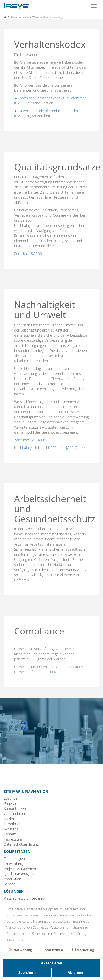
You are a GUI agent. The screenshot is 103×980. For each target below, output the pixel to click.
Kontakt (10, 834)
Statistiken (52, 950)
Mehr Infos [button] (15, 940)
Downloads (13, 824)
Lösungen (12, 798)
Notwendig (20, 950)
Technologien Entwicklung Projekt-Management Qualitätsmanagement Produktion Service (21, 871)
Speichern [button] (27, 972)
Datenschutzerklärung (21, 844)
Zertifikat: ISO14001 (30, 440)
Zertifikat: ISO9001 (29, 253)
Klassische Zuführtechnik (24, 898)
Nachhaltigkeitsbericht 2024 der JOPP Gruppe (50, 448)
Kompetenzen (15, 808)
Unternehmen (20, 17)
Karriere (10, 819)
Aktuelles (11, 829)
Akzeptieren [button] (51, 963)
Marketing (83, 950)
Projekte (10, 803)
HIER (33, 659)
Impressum (13, 839)
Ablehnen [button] (76, 972)
